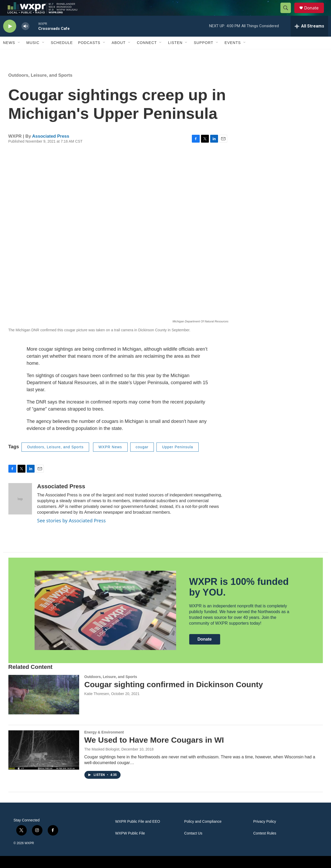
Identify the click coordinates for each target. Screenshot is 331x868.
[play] (10, 38)
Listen (175, 54)
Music (33, 54)
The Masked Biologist (102, 761)
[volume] (25, 38)
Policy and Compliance (203, 833)
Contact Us (193, 845)
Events (233, 54)
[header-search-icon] (288, 14)
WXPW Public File (130, 845)
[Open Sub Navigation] (19, 54)
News (9, 54)
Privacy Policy (265, 833)
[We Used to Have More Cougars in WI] (44, 762)
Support (203, 54)
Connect (147, 54)
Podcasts (89, 54)
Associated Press (51, 148)
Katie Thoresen (97, 705)
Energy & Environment (104, 744)
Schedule (62, 54)
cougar (142, 459)
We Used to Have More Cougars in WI (154, 752)
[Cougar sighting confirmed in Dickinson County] (44, 706)
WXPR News (110, 459)
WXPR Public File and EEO (138, 833)
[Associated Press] (20, 511)
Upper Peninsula (178, 459)
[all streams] (309, 38)
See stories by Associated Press (72, 532)
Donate (315, 14)
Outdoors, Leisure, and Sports (40, 87)
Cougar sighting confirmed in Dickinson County (174, 696)
